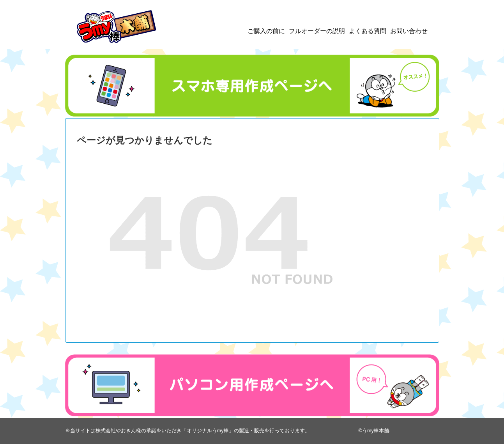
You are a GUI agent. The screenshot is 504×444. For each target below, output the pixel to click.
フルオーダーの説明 (317, 31)
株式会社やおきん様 (118, 431)
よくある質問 (368, 31)
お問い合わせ (409, 31)
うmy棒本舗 (376, 431)
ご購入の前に (266, 31)
